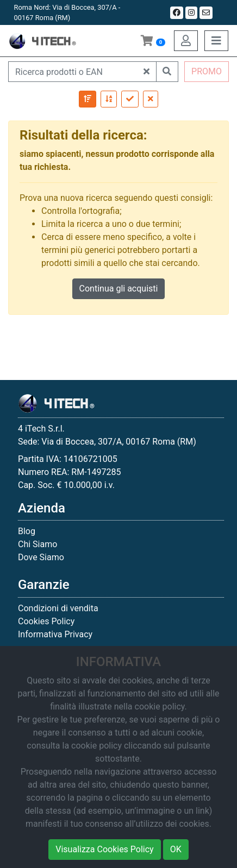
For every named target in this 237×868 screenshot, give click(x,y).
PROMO (207, 71)
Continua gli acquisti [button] (119, 289)
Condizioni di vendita (58, 608)
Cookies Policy (46, 621)
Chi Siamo (38, 544)
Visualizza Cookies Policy (104, 849)
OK (176, 849)
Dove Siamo (41, 557)
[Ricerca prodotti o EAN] (73, 72)
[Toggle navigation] (216, 41)
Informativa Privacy (55, 634)
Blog (27, 531)
